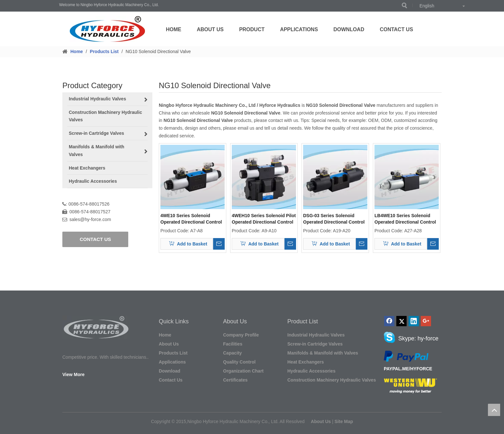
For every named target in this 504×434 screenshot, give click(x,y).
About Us (210, 29)
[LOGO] (107, 29)
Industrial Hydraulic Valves (316, 335)
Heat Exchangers (306, 362)
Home (174, 29)
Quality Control (239, 362)
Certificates (235, 380)
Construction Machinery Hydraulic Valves (332, 380)
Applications (299, 29)
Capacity (232, 353)
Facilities (233, 344)
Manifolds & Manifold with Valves (323, 353)
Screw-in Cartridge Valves (315, 344)
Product (252, 29)
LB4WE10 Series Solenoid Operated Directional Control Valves (405, 219)
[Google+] (426, 321)
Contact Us (396, 29)
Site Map (344, 421)
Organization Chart (243, 371)
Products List (173, 353)
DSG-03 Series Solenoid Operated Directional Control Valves (334, 219)
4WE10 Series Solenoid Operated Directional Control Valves (191, 219)
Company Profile (241, 335)
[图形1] (96, 327)
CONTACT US (95, 239)
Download (349, 29)
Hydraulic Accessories (311, 371)
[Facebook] (389, 321)
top (494, 410)
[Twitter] (401, 321)
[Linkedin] (414, 321)
